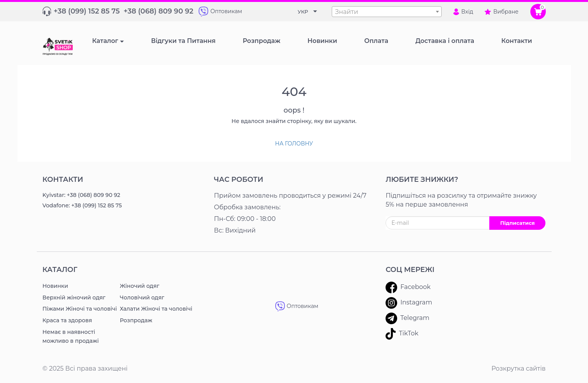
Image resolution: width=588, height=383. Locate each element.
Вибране (501, 12)
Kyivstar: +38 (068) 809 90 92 (81, 195)
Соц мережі (410, 270)
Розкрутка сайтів (518, 368)
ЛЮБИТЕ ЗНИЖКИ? (422, 180)
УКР (303, 12)
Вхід (463, 12)
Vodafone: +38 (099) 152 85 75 (82, 205)
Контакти (63, 180)
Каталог (105, 41)
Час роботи (239, 180)
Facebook (408, 287)
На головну (294, 144)
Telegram (407, 318)
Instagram (409, 303)
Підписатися (517, 223)
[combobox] (387, 12)
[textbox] (387, 12)
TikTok (402, 334)
